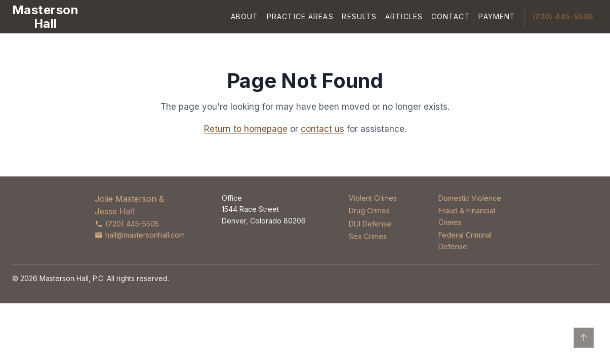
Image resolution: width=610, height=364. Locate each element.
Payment (497, 16)
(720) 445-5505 (563, 16)
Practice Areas (300, 16)
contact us (322, 129)
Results (359, 16)
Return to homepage (246, 129)
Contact (451, 16)
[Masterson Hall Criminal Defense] (45, 17)
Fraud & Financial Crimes (467, 216)
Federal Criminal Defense (465, 240)
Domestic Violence (470, 198)
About (245, 16)
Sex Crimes (368, 236)
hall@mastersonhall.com (140, 235)
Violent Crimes (373, 198)
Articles (404, 16)
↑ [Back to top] (584, 338)
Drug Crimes (369, 211)
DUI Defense (370, 224)
